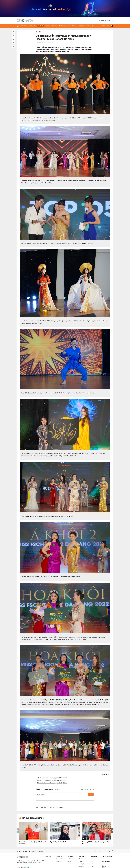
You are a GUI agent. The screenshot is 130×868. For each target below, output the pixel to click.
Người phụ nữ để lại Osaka (59, 838)
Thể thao (57, 26)
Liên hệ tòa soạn (22, 847)
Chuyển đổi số (60, 855)
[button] (112, 827)
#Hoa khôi (61, 804)
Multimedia (65, 26)
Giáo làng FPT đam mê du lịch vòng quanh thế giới (96, 839)
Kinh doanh (24, 26)
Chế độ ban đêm (107, 26)
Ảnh (44, 32)
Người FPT (42, 26)
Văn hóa (49, 26)
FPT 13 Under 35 (75, 26)
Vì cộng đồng (82, 860)
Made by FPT (59, 858)
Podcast (93, 860)
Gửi (91, 795)
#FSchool (53, 804)
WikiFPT (93, 863)
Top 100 (85, 26)
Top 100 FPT (106, 858)
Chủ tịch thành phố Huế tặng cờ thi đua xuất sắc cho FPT (32, 839)
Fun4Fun (81, 858)
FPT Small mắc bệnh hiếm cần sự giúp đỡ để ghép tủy (52, 783)
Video (92, 855)
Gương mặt (70, 855)
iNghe (91, 26)
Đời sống (70, 858)
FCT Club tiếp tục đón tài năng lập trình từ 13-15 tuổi (52, 778)
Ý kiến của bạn (65, 795)
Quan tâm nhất (48, 790)
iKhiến (81, 855)
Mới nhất (57, 790)
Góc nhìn (70, 860)
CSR (97, 26)
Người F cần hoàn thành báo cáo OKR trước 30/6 (51, 780)
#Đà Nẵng (44, 804)
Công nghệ (33, 26)
